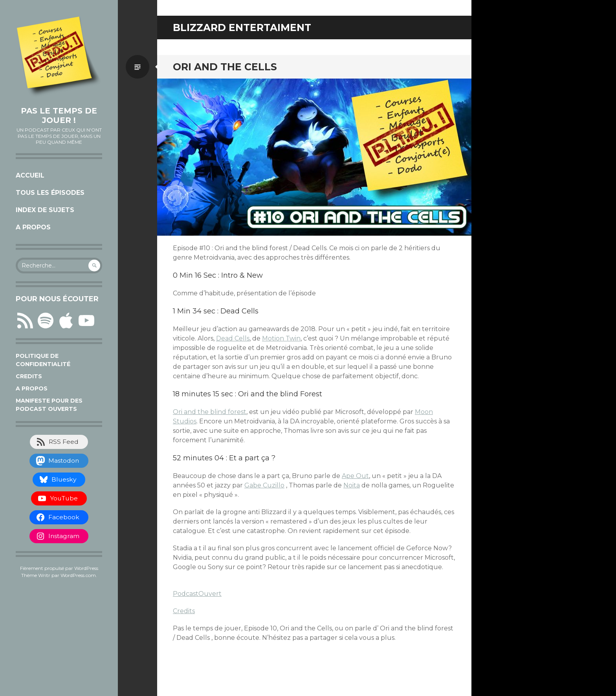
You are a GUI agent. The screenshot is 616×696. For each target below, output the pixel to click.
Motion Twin (281, 338)
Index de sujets (45, 210)
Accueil (30, 175)
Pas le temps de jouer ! (59, 115)
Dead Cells (233, 338)
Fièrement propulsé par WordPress (59, 568)
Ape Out (355, 476)
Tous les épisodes (50, 193)
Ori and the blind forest (210, 412)
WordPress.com (78, 575)
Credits (29, 376)
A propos (33, 227)
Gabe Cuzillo (264, 485)
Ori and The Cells (225, 67)
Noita (352, 485)
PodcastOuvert (197, 594)
